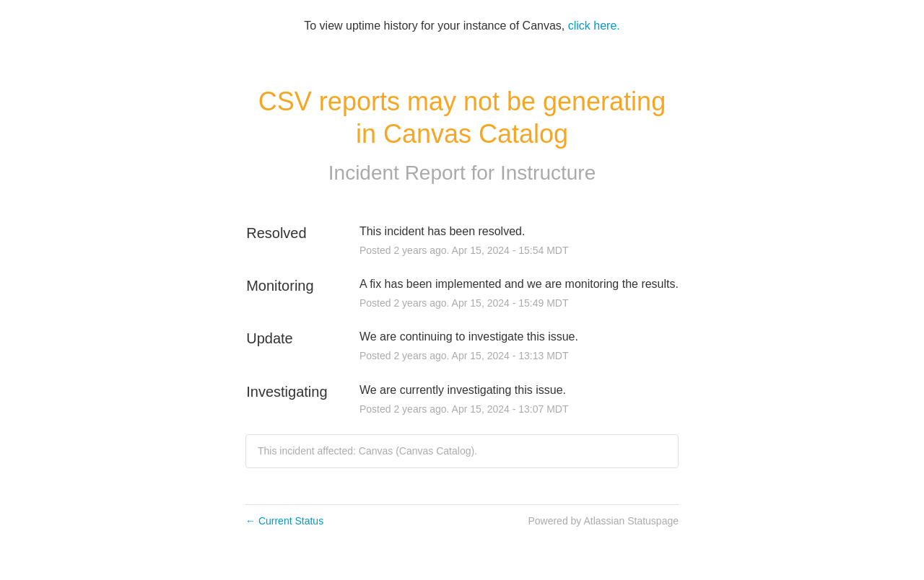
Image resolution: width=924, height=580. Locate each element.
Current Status (284, 521)
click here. (594, 26)
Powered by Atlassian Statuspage (603, 521)
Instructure (548, 173)
